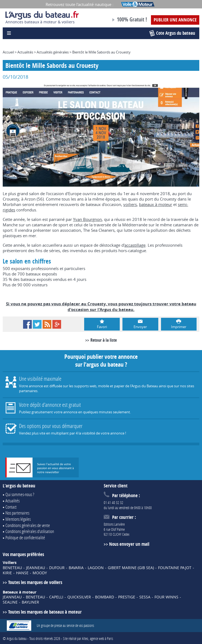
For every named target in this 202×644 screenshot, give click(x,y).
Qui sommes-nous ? (20, 494)
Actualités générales (53, 52)
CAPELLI (56, 597)
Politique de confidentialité (25, 537)
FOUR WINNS (166, 597)
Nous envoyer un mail (129, 544)
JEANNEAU (36, 568)
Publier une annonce (175, 20)
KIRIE (7, 573)
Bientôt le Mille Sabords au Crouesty (101, 52)
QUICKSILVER (79, 597)
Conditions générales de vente (28, 525)
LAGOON (96, 568)
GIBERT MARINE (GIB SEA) (131, 568)
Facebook (27, 324)
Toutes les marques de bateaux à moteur (45, 612)
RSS (47, 324)
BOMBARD (105, 597)
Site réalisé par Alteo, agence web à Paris (88, 638)
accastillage (135, 245)
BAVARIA (76, 568)
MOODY (40, 573)
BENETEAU (12, 568)
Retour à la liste (104, 340)
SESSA (145, 597)
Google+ (57, 324)
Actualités (25, 52)
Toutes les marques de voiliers (35, 582)
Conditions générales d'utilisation (30, 531)
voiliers (130, 204)
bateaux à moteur (156, 204)
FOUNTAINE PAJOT (175, 568)
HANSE (22, 573)
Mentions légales (18, 519)
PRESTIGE (127, 597)
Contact (11, 507)
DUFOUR (57, 568)
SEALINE (10, 602)
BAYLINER (30, 602)
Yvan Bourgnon (87, 219)
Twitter (37, 324)
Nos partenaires (17, 513)
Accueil (8, 52)
